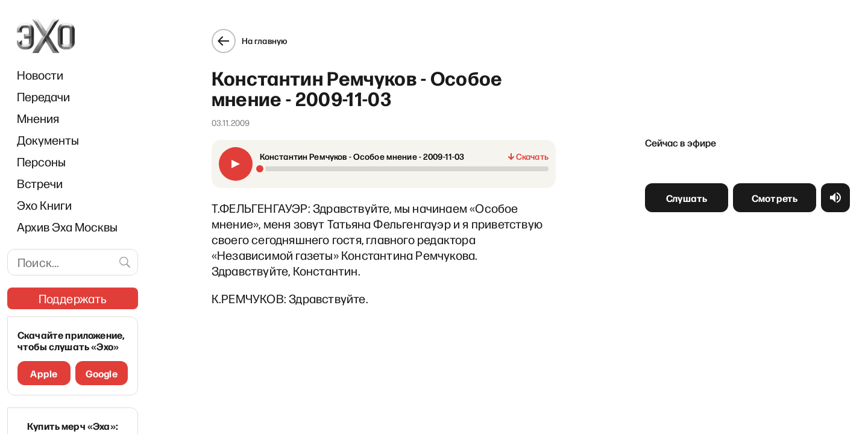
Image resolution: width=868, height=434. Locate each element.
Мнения (38, 118)
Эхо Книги (44, 205)
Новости (40, 75)
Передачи (43, 96)
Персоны (41, 162)
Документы (48, 140)
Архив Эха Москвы (67, 227)
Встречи (40, 183)
